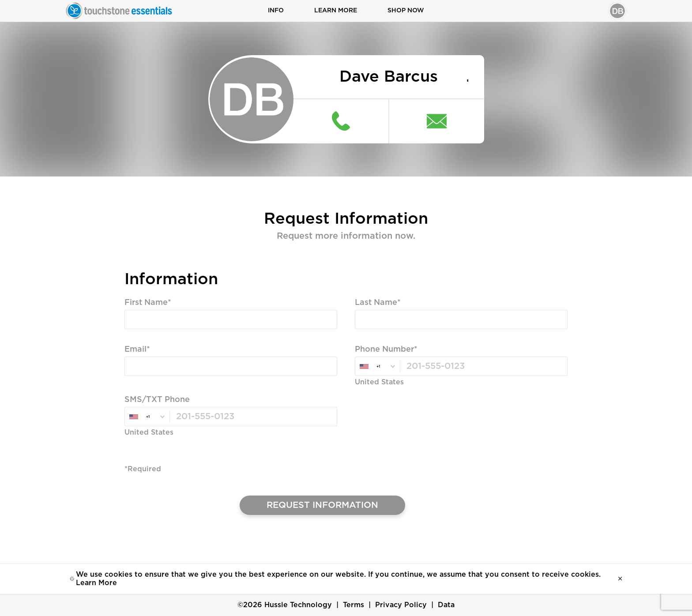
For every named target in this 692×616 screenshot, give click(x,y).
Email (135, 350)
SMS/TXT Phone (157, 401)
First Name (146, 304)
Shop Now (406, 11)
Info (276, 11)
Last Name (376, 304)
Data (446, 605)
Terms (354, 605)
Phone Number (384, 350)
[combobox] (377, 367)
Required (141, 337)
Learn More (336, 11)
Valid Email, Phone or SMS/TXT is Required (202, 383)
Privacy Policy (401, 605)
